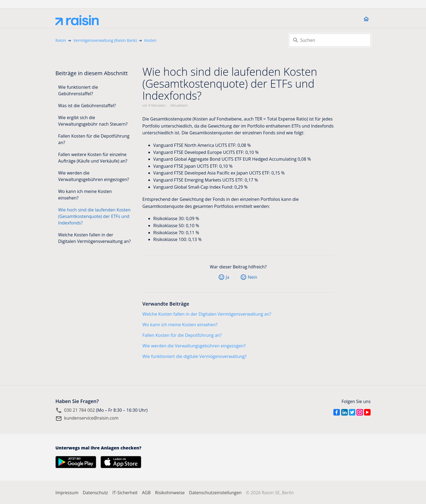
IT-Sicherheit (125, 493)
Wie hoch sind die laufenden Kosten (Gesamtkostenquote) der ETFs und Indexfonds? (94, 216)
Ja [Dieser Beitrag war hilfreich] (228, 277)
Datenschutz (95, 493)
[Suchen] (330, 40)
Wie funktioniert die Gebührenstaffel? (78, 90)
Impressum (67, 493)
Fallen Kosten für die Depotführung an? (94, 139)
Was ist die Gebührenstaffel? (87, 106)
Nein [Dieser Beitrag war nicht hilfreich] (253, 277)
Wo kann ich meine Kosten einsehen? (85, 195)
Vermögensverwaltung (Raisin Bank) (105, 40)
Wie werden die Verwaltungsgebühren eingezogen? (94, 176)
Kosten (150, 40)
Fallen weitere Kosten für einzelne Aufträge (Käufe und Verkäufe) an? (93, 158)
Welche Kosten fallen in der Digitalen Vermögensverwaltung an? (94, 238)
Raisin (61, 40)
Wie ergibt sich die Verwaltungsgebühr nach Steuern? (93, 121)
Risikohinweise (170, 493)
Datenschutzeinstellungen (215, 493)
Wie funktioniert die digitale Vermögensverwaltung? (195, 356)
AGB (146, 493)
